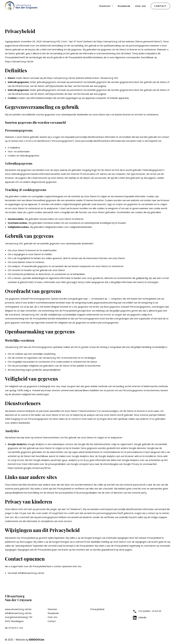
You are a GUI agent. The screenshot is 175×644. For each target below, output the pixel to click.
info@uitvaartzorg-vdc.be (18, 613)
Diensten (106, 6)
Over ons (141, 6)
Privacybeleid (97, 609)
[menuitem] (107, 6)
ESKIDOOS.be (37, 640)
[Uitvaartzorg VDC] (22, 6)
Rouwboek (124, 6)
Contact (52, 621)
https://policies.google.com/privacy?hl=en (29, 468)
